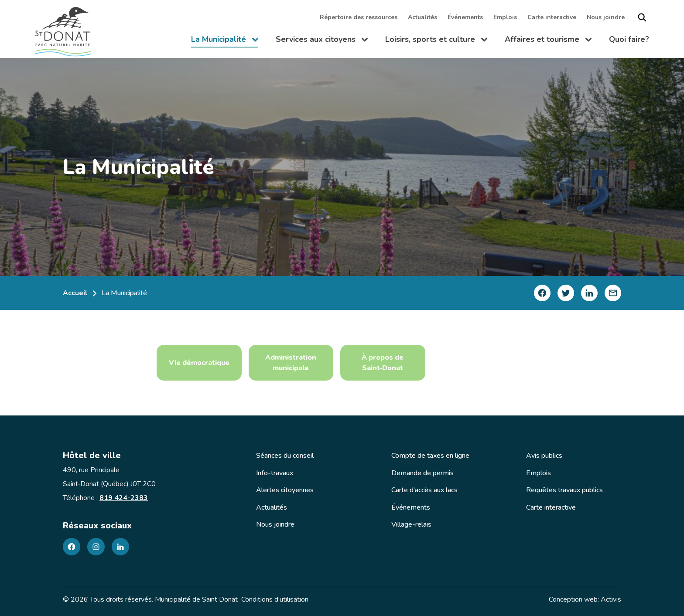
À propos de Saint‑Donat (383, 363)
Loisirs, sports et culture (436, 41)
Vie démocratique (199, 363)
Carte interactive (552, 17)
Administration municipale (291, 363)
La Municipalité (225, 41)
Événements (465, 17)
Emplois (505, 17)
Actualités (422, 17)
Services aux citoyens (322, 41)
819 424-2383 (124, 498)
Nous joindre (606, 17)
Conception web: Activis (585, 599)
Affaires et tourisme (548, 41)
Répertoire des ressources (359, 17)
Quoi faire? (629, 39)
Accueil (75, 293)
